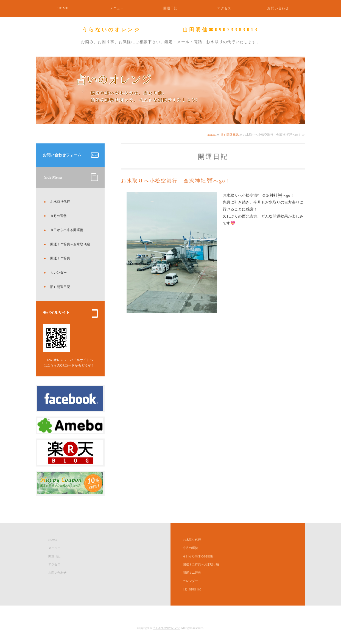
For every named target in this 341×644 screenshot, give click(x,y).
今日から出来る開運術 (67, 230)
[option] (170, 90)
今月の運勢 (58, 216)
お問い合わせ (278, 8)
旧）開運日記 (230, 135)
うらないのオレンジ (167, 628)
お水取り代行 (60, 202)
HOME (63, 8)
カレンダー (58, 273)
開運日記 (171, 8)
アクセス (224, 8)
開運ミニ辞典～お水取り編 (70, 244)
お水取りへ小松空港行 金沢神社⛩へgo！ (176, 181)
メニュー (117, 8)
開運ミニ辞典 (60, 258)
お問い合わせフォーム (62, 155)
